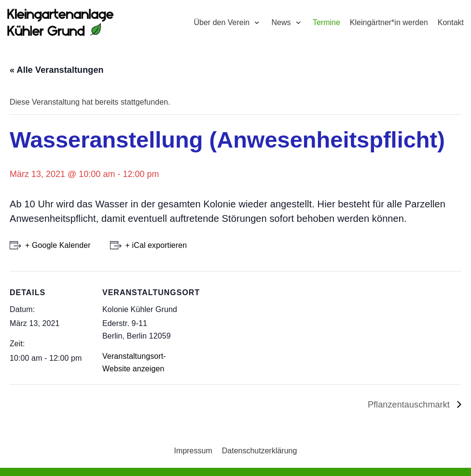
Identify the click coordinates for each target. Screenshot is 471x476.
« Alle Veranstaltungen (57, 70)
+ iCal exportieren (156, 245)
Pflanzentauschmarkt (410, 405)
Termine (326, 22)
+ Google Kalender (58, 245)
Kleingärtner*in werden (389, 22)
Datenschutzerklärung (260, 451)
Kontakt (451, 22)
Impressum (193, 451)
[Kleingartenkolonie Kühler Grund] (60, 22)
